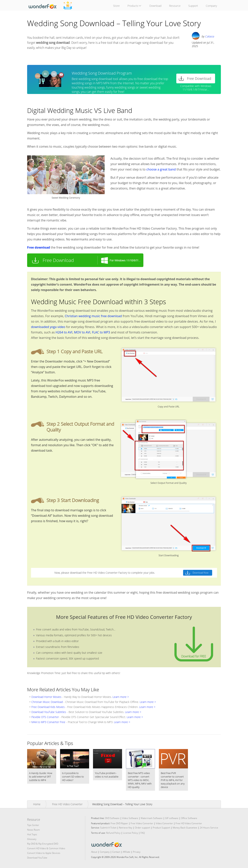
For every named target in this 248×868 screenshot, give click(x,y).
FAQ (143, 833)
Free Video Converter (142, 823)
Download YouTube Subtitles (49, 712)
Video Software (130, 818)
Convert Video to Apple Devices (44, 853)
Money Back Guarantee (185, 828)
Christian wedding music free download (93, 316)
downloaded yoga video (48, 327)
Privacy (137, 852)
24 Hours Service (209, 828)
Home (37, 804)
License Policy (130, 833)
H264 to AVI (64, 332)
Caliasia (209, 36)
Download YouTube (37, 858)
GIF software (172, 818)
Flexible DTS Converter (45, 717)
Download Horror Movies (46, 697)
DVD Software (112, 818)
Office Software (189, 818)
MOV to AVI (82, 332)
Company (105, 852)
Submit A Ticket (108, 828)
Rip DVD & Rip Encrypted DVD (43, 844)
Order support (143, 828)
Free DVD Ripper (119, 823)
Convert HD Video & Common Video (46, 848)
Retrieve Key (126, 828)
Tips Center (33, 825)
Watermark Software (152, 818)
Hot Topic (32, 834)
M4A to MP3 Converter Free (48, 722)
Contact (116, 852)
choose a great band (161, 169)
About (94, 852)
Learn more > (121, 697)
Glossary (32, 839)
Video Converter (164, 823)
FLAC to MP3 (101, 332)
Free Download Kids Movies (48, 707)
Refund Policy (113, 833)
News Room (34, 830)
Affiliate (127, 852)
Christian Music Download (47, 702)
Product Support (161, 828)
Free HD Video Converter (67, 804)
